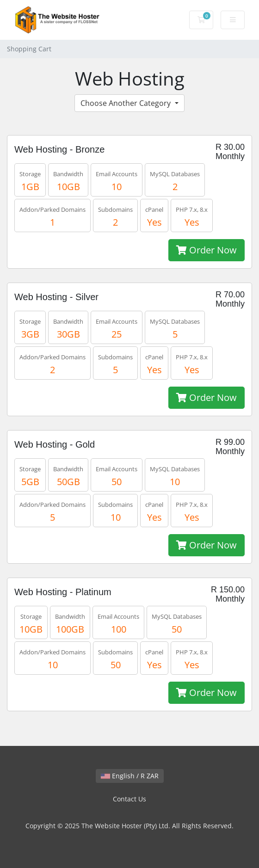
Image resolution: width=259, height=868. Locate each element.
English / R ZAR (130, 776)
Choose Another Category (126, 103)
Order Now (207, 250)
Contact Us (129, 799)
